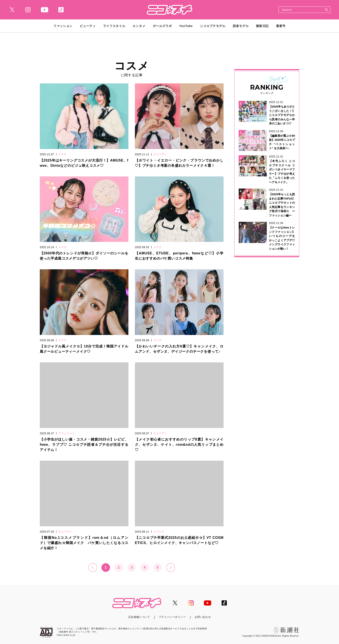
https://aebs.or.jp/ (66, 635)
